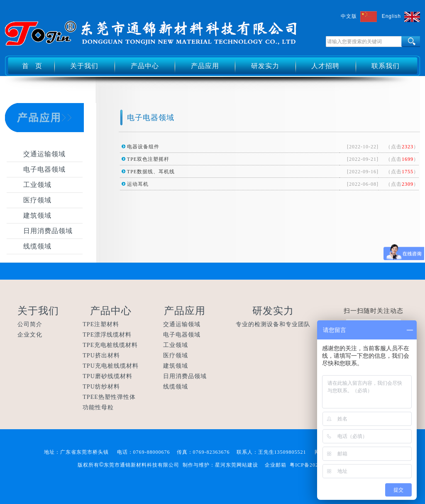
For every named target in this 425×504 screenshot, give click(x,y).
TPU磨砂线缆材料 (107, 376)
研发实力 (265, 66)
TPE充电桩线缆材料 (110, 345)
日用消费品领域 (48, 231)
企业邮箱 (276, 465)
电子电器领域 (44, 169)
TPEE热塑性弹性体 (109, 397)
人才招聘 (325, 66)
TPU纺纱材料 (101, 387)
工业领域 (37, 185)
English (391, 16)
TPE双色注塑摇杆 (148, 159)
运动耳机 (138, 184)
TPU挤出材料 (101, 355)
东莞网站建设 (242, 465)
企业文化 (30, 335)
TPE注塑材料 (101, 324)
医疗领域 (37, 200)
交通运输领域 (44, 154)
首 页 (32, 66)
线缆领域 (37, 246)
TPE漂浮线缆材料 (107, 335)
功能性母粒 (98, 407)
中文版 (349, 16)
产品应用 (205, 66)
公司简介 (30, 324)
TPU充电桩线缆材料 (110, 366)
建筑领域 (37, 215)
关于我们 (84, 66)
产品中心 (145, 66)
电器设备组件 (143, 147)
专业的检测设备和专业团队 (273, 324)
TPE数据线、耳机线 (151, 172)
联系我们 (386, 66)
